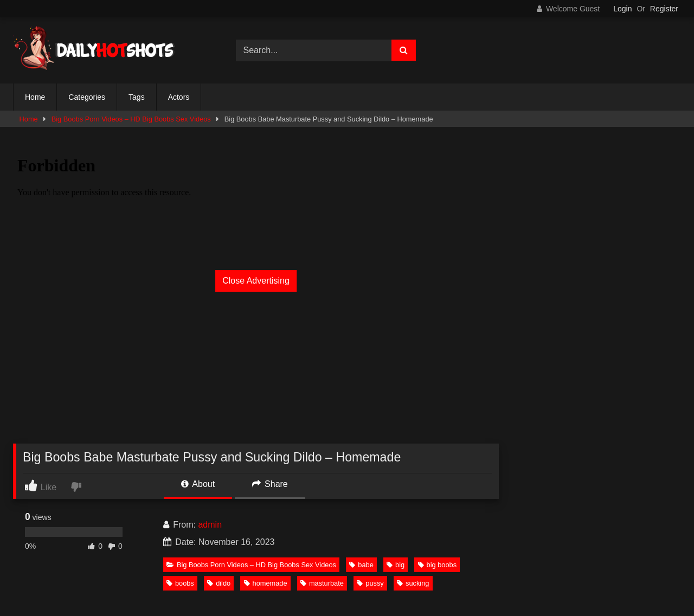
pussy (370, 583)
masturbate (322, 583)
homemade (266, 583)
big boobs (438, 565)
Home (35, 97)
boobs (180, 583)
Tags (137, 97)
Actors (179, 97)
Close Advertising (256, 281)
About (198, 484)
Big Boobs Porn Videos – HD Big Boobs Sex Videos (131, 119)
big (396, 565)
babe (361, 565)
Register (664, 9)
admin (210, 525)
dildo (219, 583)
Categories (87, 97)
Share (270, 484)
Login (622, 9)
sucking (413, 583)
